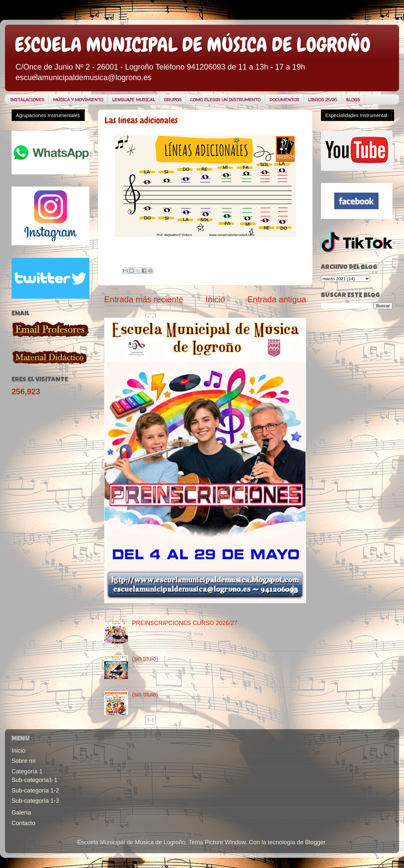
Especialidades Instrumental (356, 115)
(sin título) (145, 659)
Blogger (315, 842)
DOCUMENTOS (284, 100)
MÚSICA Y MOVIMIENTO (78, 100)
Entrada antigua (277, 299)
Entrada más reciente (144, 299)
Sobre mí (24, 761)
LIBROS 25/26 (323, 100)
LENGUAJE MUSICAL (134, 100)
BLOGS (353, 100)
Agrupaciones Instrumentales (48, 115)
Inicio (215, 299)
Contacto (23, 823)
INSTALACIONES (27, 100)
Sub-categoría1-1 (34, 780)
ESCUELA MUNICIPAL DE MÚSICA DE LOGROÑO (193, 45)
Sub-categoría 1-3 (35, 801)
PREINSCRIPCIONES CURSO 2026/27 (185, 623)
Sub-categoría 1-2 (35, 791)
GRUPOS (173, 100)
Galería (21, 813)
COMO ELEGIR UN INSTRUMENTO (225, 100)
